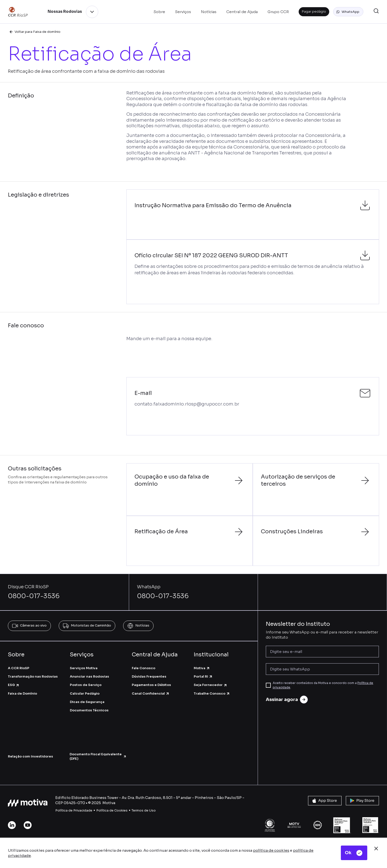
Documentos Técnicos (89, 710)
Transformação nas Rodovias (33, 676)
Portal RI (203, 676)
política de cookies (271, 850)
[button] (348, 12)
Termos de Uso (144, 810)
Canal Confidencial (151, 693)
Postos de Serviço (86, 685)
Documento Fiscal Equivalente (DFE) (98, 756)
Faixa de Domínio (22, 693)
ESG (14, 685)
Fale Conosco (144, 668)
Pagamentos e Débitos (151, 685)
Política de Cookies (112, 810)
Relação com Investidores (30, 756)
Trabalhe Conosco (212, 693)
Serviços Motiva (84, 668)
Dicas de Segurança (87, 702)
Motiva (202, 668)
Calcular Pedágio (85, 693)
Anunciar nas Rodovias (89, 676)
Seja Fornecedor (211, 685)
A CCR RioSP (19, 668)
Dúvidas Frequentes (149, 676)
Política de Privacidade (74, 810)
